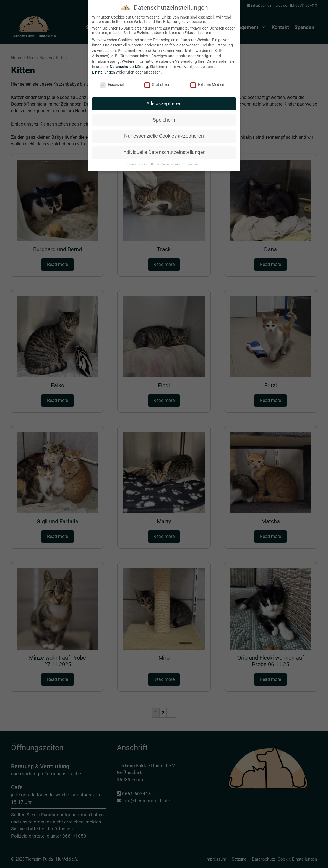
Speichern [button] (164, 116)
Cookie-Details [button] (138, 161)
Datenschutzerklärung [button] (166, 161)
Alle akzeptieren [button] (164, 100)
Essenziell (112, 81)
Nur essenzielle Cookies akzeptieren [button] (164, 133)
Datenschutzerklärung (129, 63)
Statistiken (157, 81)
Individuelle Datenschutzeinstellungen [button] (164, 149)
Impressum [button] (193, 161)
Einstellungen (104, 69)
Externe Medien (207, 81)
